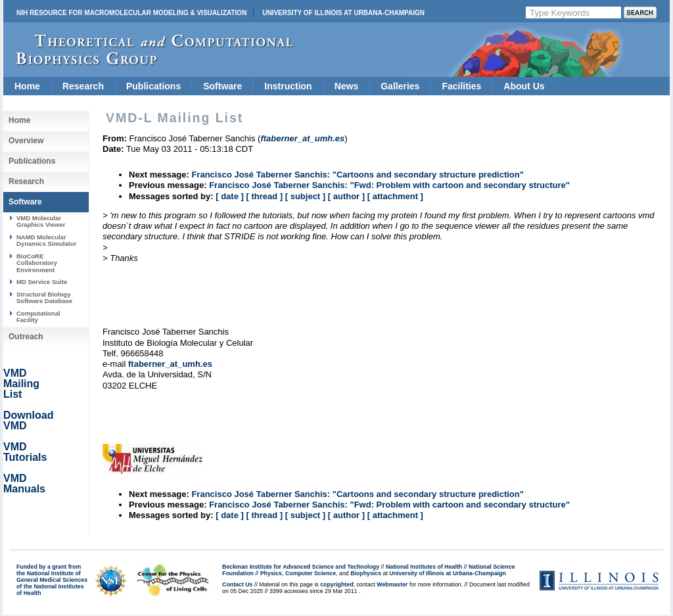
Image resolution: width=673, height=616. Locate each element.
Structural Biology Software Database (44, 297)
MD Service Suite (42, 282)
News (347, 86)
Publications (153, 86)
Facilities (461, 86)
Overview (26, 141)
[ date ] (230, 196)
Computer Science (311, 573)
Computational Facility (38, 317)
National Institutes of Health (424, 567)
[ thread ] (264, 196)
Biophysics (366, 573)
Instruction (288, 86)
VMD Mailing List (21, 384)
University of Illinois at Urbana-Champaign (343, 13)
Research (83, 86)
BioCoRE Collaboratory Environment (37, 263)
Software (222, 86)
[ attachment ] (395, 196)
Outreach (26, 337)
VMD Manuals (24, 484)
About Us (524, 86)
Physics (271, 573)
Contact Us (237, 584)
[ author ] (346, 196)
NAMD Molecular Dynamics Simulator (47, 240)
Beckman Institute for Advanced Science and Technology (301, 567)
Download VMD (28, 420)
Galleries (400, 86)
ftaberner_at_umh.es (170, 364)
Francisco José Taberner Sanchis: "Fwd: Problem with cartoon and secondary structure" (389, 185)
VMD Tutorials (25, 452)
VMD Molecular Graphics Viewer (41, 221)
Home (27, 86)
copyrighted (336, 584)
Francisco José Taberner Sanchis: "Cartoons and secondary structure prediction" (358, 175)
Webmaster (392, 584)
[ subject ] (305, 196)
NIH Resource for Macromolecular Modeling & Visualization (131, 13)
